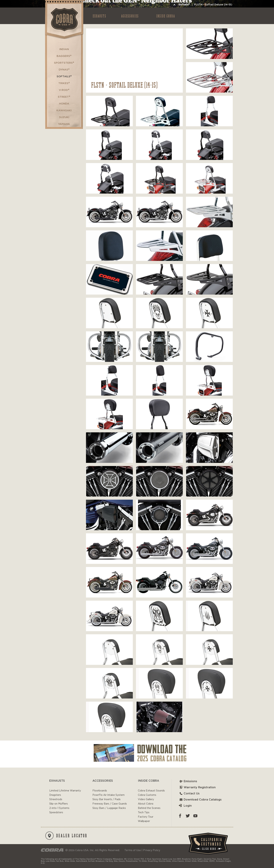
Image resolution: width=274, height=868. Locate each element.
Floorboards (100, 791)
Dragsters (55, 795)
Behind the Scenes (149, 808)
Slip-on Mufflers (59, 804)
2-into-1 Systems (59, 808)
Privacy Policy (152, 850)
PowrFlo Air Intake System (109, 795)
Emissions (188, 781)
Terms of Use (133, 850)
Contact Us (189, 794)
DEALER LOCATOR (66, 836)
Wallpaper (144, 821)
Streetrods (56, 799)
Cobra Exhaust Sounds (151, 791)
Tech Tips (144, 813)
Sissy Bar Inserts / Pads (107, 799)
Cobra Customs (147, 795)
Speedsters (56, 813)
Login (185, 806)
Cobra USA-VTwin (64, 19)
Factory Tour (146, 817)
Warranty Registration (197, 787)
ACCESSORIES (130, 16)
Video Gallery (146, 799)
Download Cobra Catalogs (200, 800)
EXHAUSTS (100, 16)
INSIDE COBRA (166, 16)
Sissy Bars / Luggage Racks (109, 808)
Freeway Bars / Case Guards (110, 804)
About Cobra (146, 804)
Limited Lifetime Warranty (65, 791)
